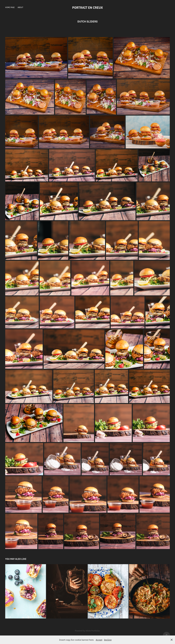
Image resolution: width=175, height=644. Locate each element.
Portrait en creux (87, 7)
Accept (99, 640)
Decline (108, 640)
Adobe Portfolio (93, 631)
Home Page (10, 7)
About (20, 7)
